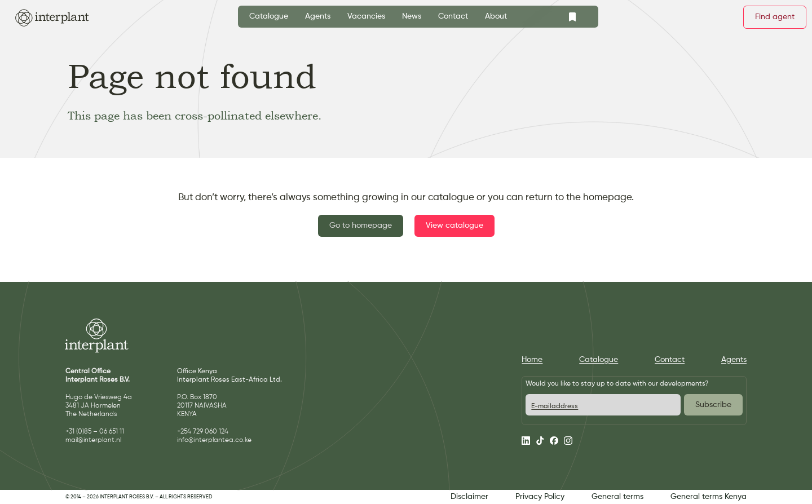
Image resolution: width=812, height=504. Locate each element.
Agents (318, 16)
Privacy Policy (540, 497)
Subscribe (713, 405)
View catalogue (454, 226)
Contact (453, 16)
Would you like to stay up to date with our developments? (617, 384)
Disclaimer (469, 497)
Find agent (775, 17)
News (412, 16)
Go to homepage (361, 226)
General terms (617, 497)
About (496, 16)
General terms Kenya (709, 497)
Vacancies (366, 16)
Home (532, 360)
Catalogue (269, 16)
